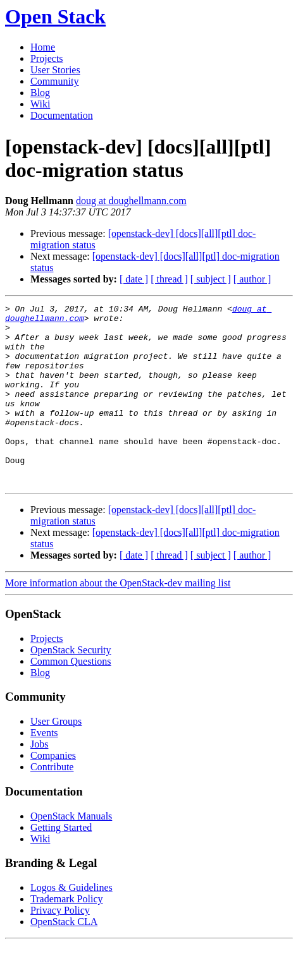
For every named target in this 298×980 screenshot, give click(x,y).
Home (43, 47)
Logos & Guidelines (71, 923)
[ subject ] (211, 279)
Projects (47, 58)
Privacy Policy (60, 946)
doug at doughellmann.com (131, 201)
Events (44, 769)
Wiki (40, 104)
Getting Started (61, 863)
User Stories (55, 70)
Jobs (39, 780)
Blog (40, 93)
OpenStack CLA (64, 958)
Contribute (52, 803)
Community (54, 81)
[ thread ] (169, 279)
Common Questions (71, 697)
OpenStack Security (71, 686)
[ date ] (134, 279)
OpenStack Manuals (71, 852)
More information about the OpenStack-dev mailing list (118, 619)
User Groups (56, 757)
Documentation (62, 115)
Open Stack (55, 16)
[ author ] (252, 279)
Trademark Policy (67, 935)
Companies (53, 791)
